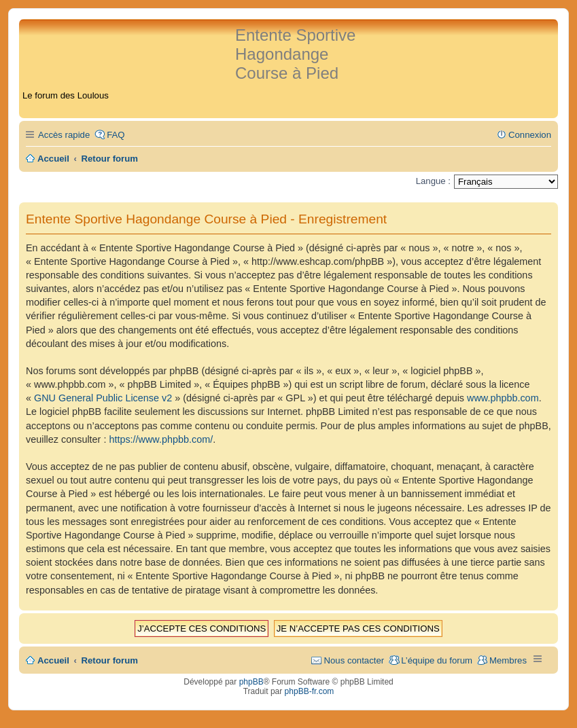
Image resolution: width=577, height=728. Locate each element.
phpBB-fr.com (310, 691)
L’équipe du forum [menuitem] (437, 660)
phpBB (251, 682)
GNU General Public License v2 (103, 398)
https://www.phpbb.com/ (161, 439)
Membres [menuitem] (508, 660)
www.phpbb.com (503, 398)
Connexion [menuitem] (530, 135)
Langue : (433, 181)
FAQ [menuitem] (116, 135)
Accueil (53, 660)
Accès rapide (64, 135)
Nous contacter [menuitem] (354, 660)
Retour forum (110, 660)
